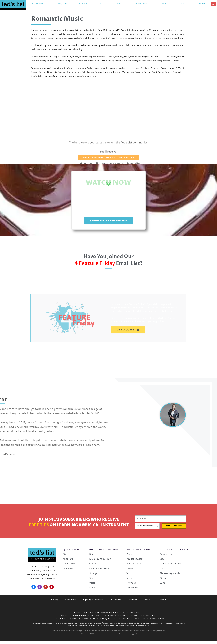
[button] (213, 4)
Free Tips (39, 528)
